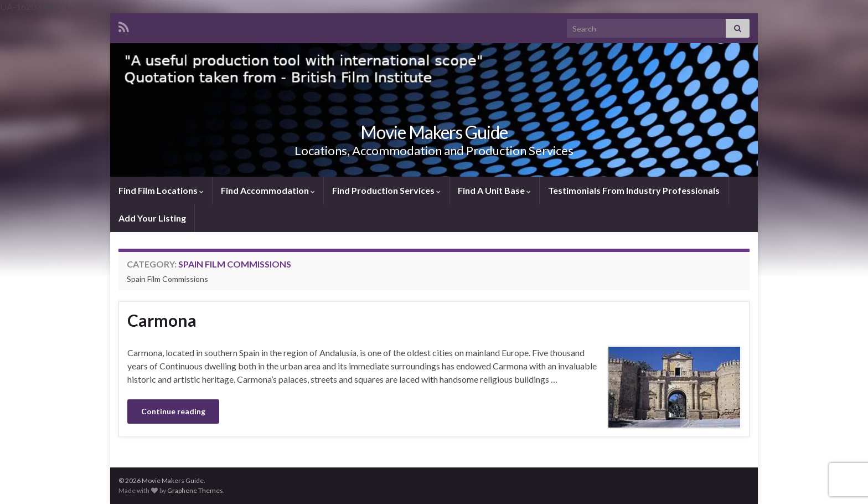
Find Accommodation (268, 190)
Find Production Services (386, 190)
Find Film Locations (161, 190)
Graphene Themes (195, 490)
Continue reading (173, 411)
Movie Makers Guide (434, 132)
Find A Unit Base (494, 190)
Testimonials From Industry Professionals (634, 190)
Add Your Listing (152, 218)
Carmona (162, 320)
